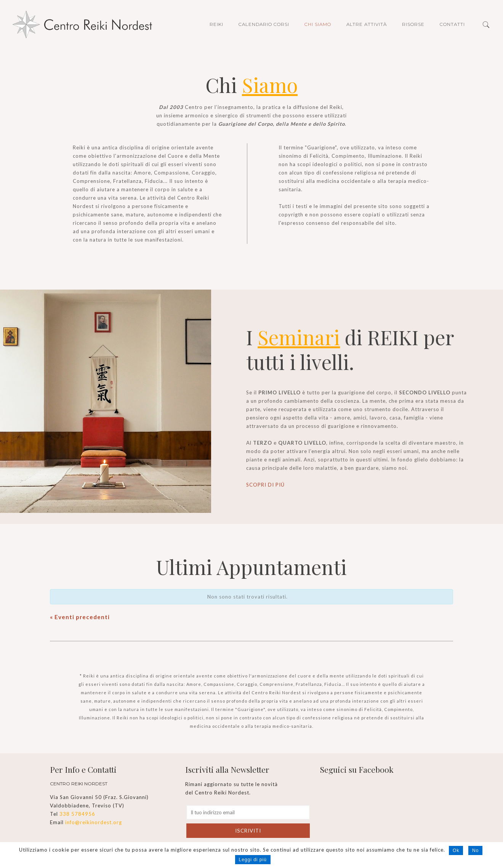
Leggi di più (253, 860)
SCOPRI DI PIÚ (265, 485)
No (475, 850)
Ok (456, 850)
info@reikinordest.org (94, 822)
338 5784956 (77, 814)
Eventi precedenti (80, 617)
